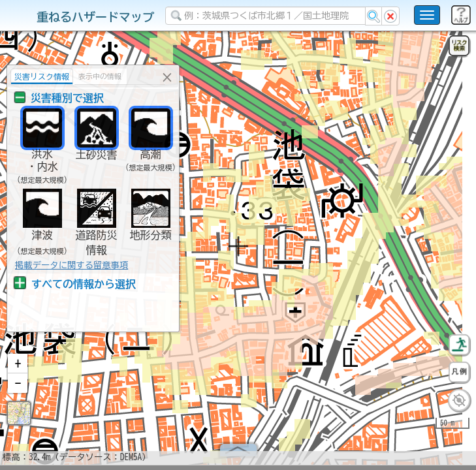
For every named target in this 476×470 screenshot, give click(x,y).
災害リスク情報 (42, 76)
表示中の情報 (100, 76)
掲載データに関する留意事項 (71, 265)
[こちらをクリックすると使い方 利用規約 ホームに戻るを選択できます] (427, 15)
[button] (18, 369)
